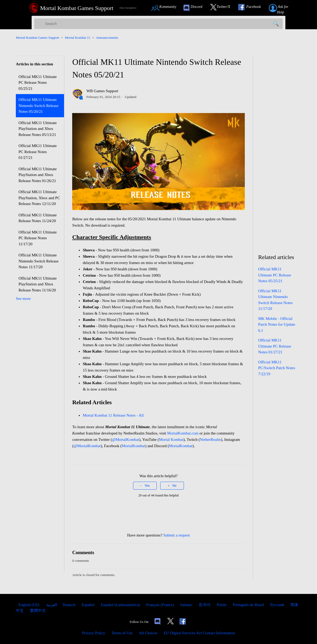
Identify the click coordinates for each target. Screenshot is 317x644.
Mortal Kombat (171, 440)
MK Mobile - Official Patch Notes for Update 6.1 (277, 325)
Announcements (107, 38)
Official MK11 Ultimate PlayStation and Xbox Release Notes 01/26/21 (38, 175)
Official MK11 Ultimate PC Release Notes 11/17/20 (38, 238)
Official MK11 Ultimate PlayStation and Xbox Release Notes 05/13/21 (38, 129)
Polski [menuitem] (222, 605)
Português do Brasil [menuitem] (249, 605)
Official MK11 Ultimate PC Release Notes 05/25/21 (38, 83)
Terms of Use (122, 633)
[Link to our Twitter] (223, 8)
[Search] (158, 24)
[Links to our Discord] (157, 622)
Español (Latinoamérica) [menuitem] (121, 605)
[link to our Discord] (195, 8)
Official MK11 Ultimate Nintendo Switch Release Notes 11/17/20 (38, 261)
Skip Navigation (128, 8)
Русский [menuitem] (278, 605)
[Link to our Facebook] (252, 8)
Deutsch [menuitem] (69, 605)
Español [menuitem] (89, 605)
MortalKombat (133, 446)
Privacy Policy (94, 633)
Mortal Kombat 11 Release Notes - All (114, 415)
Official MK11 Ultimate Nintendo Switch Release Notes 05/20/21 (38, 106)
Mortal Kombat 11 (77, 38)
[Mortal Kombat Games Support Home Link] (71, 8)
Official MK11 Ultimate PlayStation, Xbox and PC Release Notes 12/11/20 (39, 198)
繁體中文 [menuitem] (38, 611)
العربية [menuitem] (52, 605)
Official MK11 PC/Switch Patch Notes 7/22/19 (277, 368)
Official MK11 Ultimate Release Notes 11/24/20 (38, 218)
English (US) (29, 605)
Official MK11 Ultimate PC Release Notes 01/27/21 (38, 152)
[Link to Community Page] (166, 8)
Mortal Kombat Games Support (37, 38)
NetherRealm (211, 440)
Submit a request (177, 535)
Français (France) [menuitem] (161, 605)
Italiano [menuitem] (187, 605)
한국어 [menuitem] (205, 605)
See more (23, 299)
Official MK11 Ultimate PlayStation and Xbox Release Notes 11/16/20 (38, 284)
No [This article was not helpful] (174, 486)
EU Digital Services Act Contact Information (199, 633)
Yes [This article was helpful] (147, 486)
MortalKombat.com (183, 433)
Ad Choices (148, 633)
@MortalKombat (126, 440)
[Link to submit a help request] (284, 8)
